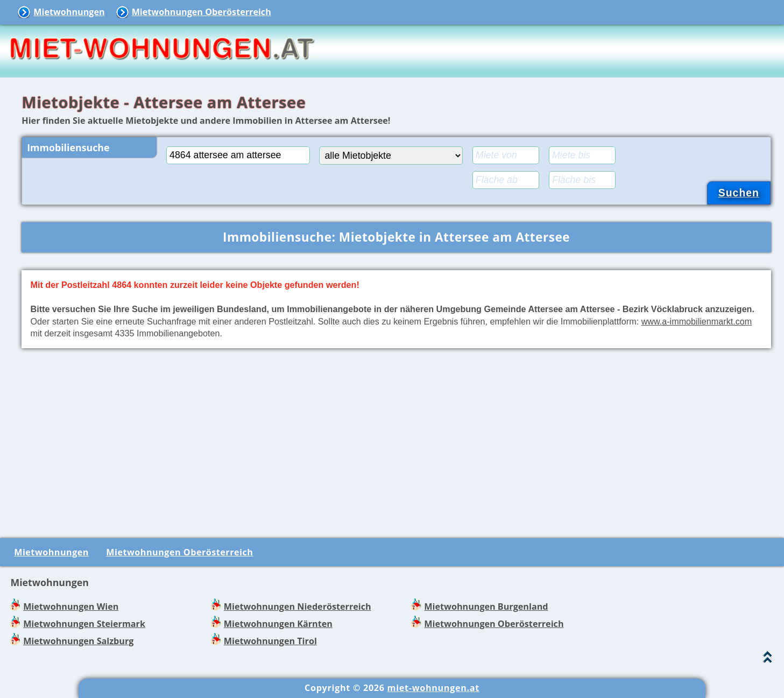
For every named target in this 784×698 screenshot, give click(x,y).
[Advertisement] (397, 441)
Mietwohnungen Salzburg (78, 641)
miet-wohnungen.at (433, 688)
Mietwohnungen (69, 12)
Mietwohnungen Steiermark (84, 624)
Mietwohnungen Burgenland (486, 607)
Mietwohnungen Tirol (270, 641)
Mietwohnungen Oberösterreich (202, 12)
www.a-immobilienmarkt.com (697, 321)
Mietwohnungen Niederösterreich (298, 607)
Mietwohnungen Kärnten (278, 624)
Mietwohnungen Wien (71, 607)
